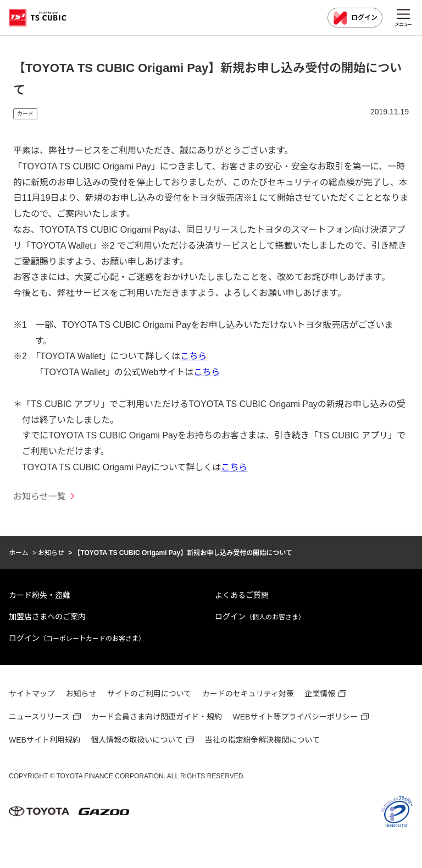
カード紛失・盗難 (40, 595)
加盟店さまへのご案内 (47, 617)
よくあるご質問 (242, 595)
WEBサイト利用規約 (45, 740)
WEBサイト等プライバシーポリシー (296, 717)
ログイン (355, 18)
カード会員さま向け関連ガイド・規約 (157, 717)
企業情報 (320, 694)
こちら (193, 356)
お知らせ (51, 553)
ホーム (19, 553)
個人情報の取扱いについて (137, 740)
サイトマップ (32, 694)
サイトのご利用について (149, 694)
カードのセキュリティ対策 (248, 694)
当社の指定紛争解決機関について (262, 740)
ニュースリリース (39, 717)
